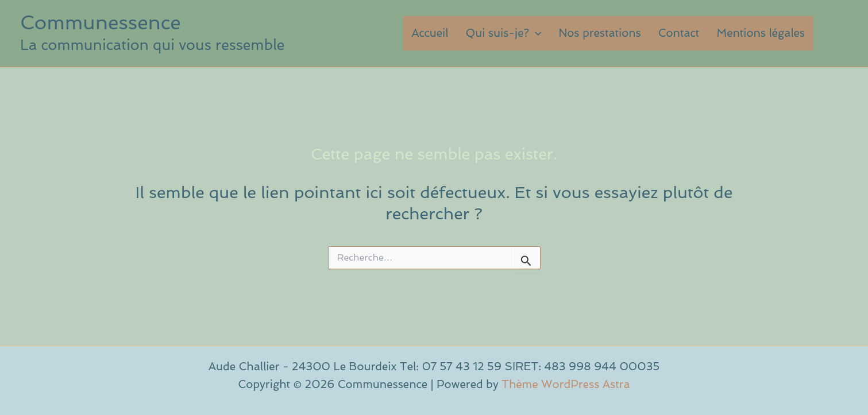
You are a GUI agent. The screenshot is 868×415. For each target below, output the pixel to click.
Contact (679, 33)
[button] (535, 33)
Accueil (430, 33)
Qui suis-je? (503, 33)
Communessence (101, 22)
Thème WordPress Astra (566, 384)
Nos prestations (599, 33)
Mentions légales (761, 33)
